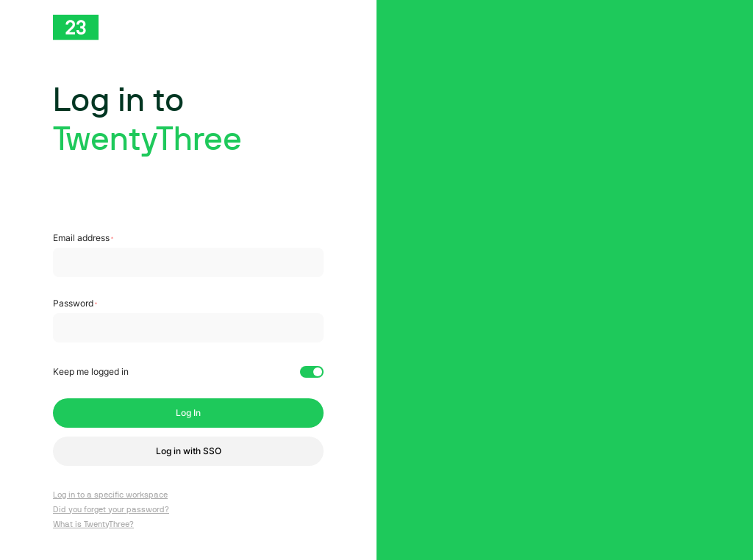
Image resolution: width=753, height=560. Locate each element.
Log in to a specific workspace (110, 495)
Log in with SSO (189, 451)
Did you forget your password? (111, 510)
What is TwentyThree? (93, 524)
